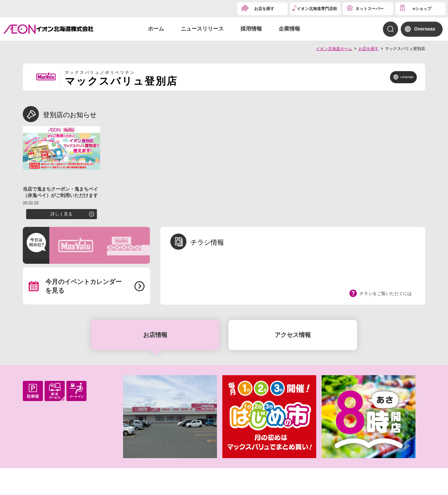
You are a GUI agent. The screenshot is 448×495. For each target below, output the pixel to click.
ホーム (156, 29)
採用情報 (251, 29)
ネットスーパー (370, 9)
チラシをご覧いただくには (386, 293)
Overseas (425, 29)
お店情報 (155, 335)
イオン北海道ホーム (334, 49)
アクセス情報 (293, 335)
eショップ (422, 9)
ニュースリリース (202, 29)
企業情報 (289, 29)
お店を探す (264, 9)
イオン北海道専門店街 (317, 9)
